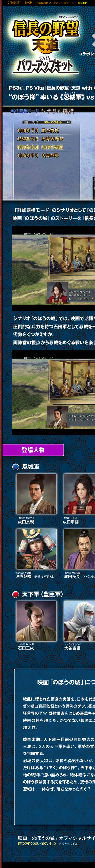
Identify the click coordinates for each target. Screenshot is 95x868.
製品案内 (83, 3)
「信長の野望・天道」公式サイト (55, 3)
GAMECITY (14, 3)
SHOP (28, 3)
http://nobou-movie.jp (37, 843)
